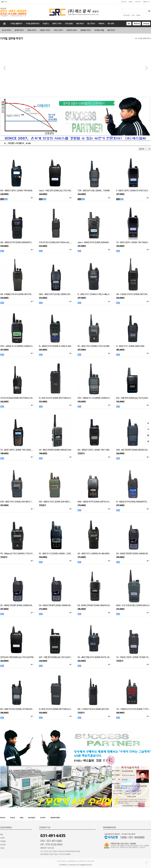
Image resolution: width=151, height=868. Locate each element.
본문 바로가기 (0, 0)
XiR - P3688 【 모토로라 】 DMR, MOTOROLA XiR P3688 (17, 294)
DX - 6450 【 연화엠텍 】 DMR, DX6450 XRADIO (133, 554)
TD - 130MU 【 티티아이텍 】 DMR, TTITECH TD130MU (133, 709)
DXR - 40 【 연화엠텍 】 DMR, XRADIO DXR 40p (133, 450)
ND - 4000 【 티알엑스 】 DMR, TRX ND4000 (17, 191)
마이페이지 (138, 2)
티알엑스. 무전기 (45, 30)
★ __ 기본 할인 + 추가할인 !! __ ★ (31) (17, 143)
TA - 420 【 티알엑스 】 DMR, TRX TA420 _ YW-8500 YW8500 (17, 450)
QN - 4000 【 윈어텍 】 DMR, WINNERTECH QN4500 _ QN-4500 (17, 242)
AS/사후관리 (32, 818)
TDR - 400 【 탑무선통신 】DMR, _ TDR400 (94, 191)
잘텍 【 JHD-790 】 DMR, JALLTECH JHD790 (17, 657)
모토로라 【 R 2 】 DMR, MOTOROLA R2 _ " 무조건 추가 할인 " (56, 242)
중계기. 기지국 (57, 24)
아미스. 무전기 (58, 30)
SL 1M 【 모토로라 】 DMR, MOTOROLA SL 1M (56, 398)
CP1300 (138, 15)
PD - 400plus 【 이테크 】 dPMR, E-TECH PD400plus (17, 554)
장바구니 (146, 2)
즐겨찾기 (5, 2)
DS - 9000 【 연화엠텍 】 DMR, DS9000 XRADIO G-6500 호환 (17, 605)
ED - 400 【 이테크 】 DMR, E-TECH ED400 (93, 346)
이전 (5, 68)
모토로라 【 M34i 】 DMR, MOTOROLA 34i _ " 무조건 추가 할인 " (17, 398)
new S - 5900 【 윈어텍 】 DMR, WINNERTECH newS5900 (94, 242)
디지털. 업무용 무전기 (33, 24)
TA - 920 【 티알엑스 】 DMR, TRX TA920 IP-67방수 (133, 242)
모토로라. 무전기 (72, 30)
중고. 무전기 (91, 24)
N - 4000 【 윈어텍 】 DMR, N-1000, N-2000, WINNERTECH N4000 (56, 346)
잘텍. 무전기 (111, 30)
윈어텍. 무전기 (19, 30)
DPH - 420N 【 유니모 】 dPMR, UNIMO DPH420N (17, 346)
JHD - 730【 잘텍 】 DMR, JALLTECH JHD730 (56, 657)
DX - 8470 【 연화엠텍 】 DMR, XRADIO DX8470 (94, 605)
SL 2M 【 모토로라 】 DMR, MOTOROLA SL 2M (56, 709)
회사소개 (137, 24)
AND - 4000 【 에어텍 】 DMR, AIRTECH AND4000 (94, 502)
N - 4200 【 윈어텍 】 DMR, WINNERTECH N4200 (133, 502)
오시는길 (146, 24)
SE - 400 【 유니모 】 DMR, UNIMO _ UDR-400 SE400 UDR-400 (56, 554)
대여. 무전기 (80, 24)
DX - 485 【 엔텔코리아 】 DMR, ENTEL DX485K (94, 657)
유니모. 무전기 (7, 30)
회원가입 (124, 2)
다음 (146, 68)
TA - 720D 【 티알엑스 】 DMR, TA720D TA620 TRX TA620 (133, 657)
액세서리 (101, 24)
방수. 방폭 (111, 24)
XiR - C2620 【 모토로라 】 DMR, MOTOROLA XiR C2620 (133, 294)
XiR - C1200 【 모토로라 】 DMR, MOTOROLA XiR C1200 (94, 709)
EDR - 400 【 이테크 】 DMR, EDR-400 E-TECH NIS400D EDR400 (17, 502)
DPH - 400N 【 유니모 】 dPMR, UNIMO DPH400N (94, 398)
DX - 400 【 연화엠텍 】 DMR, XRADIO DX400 (56, 450)
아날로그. (46, 24)
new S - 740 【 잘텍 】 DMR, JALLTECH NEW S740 (56, 191)
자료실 (21, 818)
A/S (129, 24)
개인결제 (3, 841)
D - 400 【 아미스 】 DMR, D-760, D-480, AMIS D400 (94, 294)
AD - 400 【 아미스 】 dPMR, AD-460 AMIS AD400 (94, 554)
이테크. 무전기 (32, 30)
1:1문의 (2, 838)
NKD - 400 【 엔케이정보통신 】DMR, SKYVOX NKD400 (56, 294)
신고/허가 (43, 818)
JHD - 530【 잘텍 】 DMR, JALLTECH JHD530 (133, 398)
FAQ (2, 834)
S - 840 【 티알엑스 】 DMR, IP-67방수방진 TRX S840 (133, 191)
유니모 (133, 15)
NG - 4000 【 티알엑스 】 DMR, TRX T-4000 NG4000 (94, 450)
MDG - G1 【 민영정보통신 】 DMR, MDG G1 (133, 605)
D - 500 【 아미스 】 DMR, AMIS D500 (130, 346)
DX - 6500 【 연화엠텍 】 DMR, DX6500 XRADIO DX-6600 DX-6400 (56, 605)
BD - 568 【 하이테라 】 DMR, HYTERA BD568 (17, 709)
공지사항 (3, 845)
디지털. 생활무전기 (16, 24)
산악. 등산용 (69, 24)
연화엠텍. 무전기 (86, 30)
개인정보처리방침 (55, 818)
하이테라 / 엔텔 (99, 30)
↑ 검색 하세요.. (126, 15)
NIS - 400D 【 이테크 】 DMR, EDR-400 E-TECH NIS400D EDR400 (56, 502)
